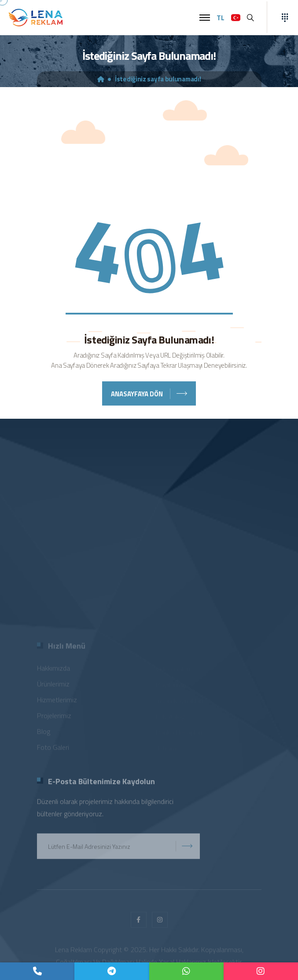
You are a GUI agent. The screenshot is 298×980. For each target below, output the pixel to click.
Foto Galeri (53, 749)
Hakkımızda (53, 669)
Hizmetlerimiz (57, 701)
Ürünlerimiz (53, 685)
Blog (44, 733)
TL (221, 18)
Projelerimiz (54, 717)
